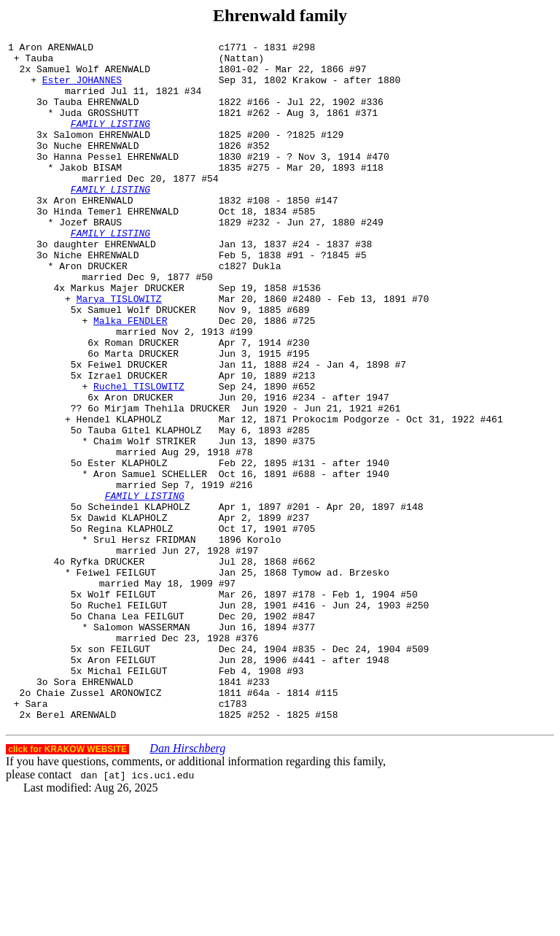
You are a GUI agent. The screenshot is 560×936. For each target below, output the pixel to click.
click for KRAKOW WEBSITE (67, 885)
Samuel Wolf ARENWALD (93, 75)
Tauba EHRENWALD (96, 115)
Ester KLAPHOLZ (127, 548)
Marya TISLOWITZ (119, 351)
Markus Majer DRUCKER (128, 338)
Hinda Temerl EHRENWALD (116, 246)
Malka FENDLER (130, 377)
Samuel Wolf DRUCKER (141, 364)
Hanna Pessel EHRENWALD (116, 180)
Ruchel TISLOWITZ (139, 456)
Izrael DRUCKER (127, 443)
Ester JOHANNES (82, 88)
